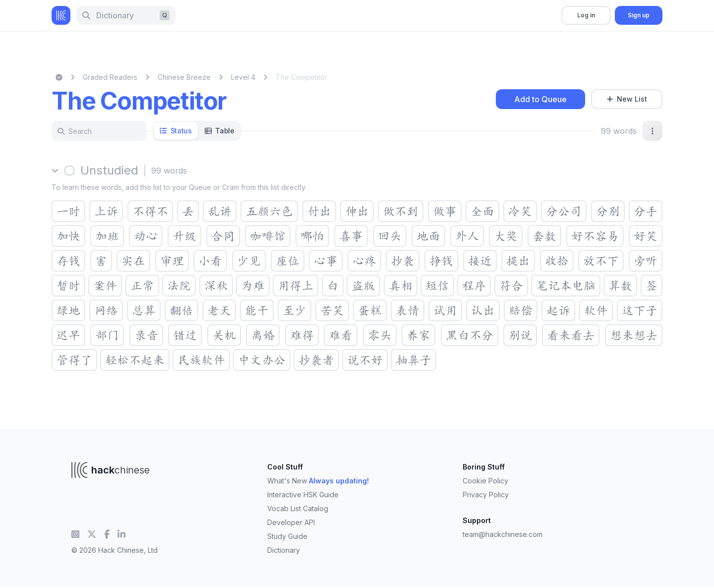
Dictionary (284, 550)
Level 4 (243, 77)
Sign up (639, 15)
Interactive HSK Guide (303, 495)
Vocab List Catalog (298, 508)
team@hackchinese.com (503, 534)
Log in (586, 15)
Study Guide (287, 536)
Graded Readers (110, 77)
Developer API (291, 522)
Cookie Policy (485, 481)
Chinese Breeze (184, 77)
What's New (318, 481)
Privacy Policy (486, 495)
